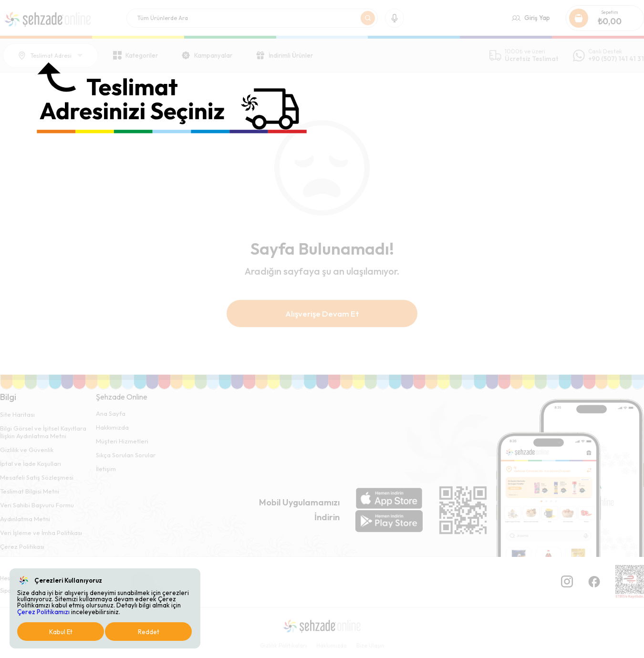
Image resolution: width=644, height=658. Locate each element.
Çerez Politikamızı (43, 612)
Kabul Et (61, 632)
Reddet (149, 632)
